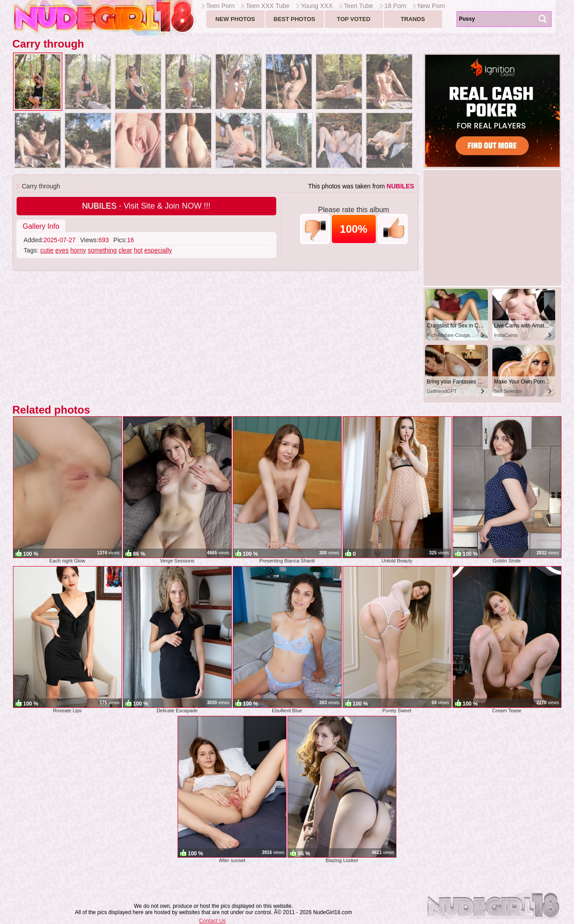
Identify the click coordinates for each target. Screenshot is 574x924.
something (102, 250)
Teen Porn (221, 6)
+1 (393, 229)
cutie (47, 250)
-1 (315, 229)
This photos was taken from (361, 186)
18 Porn (395, 6)
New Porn (431, 6)
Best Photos (294, 19)
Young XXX (317, 6)
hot (138, 250)
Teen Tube (359, 6)
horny (78, 250)
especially (158, 250)
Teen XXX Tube (267, 6)
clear (125, 250)
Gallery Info (41, 226)
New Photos (235, 19)
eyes (62, 250)
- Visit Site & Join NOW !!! (146, 206)
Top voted (354, 19)
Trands (413, 19)
